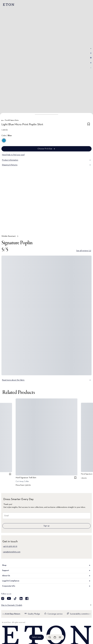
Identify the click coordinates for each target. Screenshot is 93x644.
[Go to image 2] (91, 53)
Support (46, 571)
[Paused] (87, 228)
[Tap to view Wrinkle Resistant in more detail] (46, 211)
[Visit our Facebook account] (27, 599)
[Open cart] (55, 637)
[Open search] (50, 637)
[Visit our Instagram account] (3, 599)
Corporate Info (46, 586)
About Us (46, 576)
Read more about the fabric (46, 380)
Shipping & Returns (46, 165)
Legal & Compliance (46, 581)
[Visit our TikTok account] (15, 599)
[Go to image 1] (91, 49)
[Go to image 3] (91, 58)
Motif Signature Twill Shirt (26, 478)
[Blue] (4, 140)
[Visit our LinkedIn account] (21, 599)
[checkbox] (89, 125)
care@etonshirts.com (12, 552)
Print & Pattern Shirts (12, 120)
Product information (46, 160)
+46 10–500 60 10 (10, 546)
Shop (46, 565)
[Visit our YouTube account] (9, 599)
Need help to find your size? (13, 155)
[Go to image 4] (91, 63)
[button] (46, 115)
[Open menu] (60, 637)
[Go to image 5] (91, 68)
